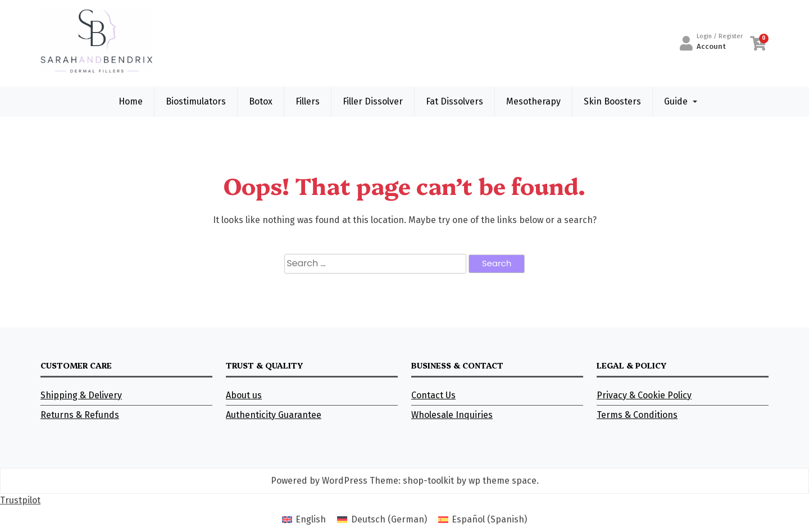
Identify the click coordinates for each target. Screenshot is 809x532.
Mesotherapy (533, 101)
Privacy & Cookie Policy (644, 395)
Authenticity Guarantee (274, 415)
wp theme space (503, 481)
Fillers (308, 101)
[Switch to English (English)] (304, 520)
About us (244, 395)
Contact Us (433, 395)
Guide (676, 101)
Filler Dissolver (373, 101)
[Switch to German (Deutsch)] (382, 520)
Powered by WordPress (319, 481)
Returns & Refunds (80, 415)
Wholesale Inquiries (452, 415)
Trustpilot (20, 500)
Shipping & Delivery (81, 395)
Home (131, 101)
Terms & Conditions (637, 415)
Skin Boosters (612, 101)
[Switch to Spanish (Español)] (483, 520)
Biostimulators (196, 101)
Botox (261, 101)
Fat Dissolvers (455, 101)
